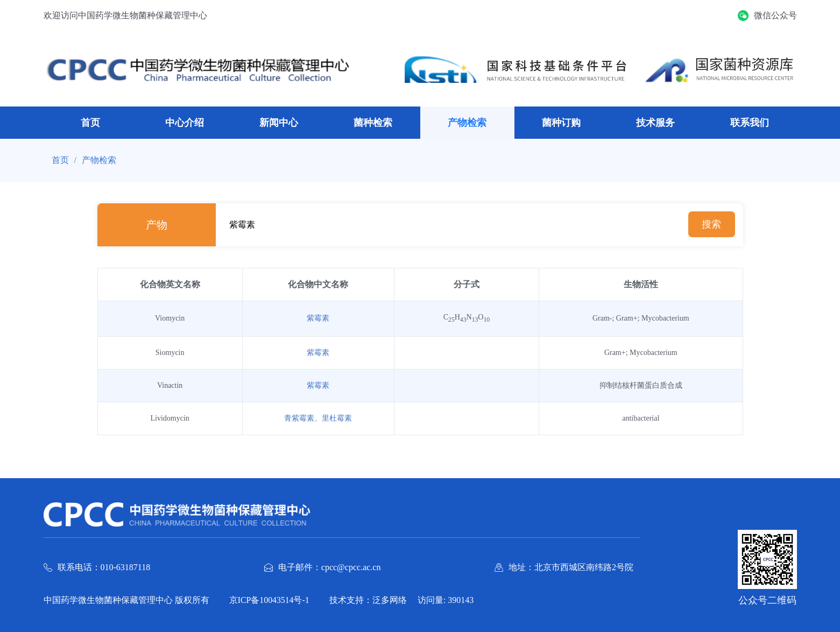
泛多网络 (393, 599)
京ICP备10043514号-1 (271, 599)
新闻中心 (279, 123)
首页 (90, 123)
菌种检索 (373, 123)
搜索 (711, 225)
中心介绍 (185, 123)
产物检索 (467, 123)
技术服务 (655, 123)
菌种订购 (561, 123)
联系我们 (750, 123)
